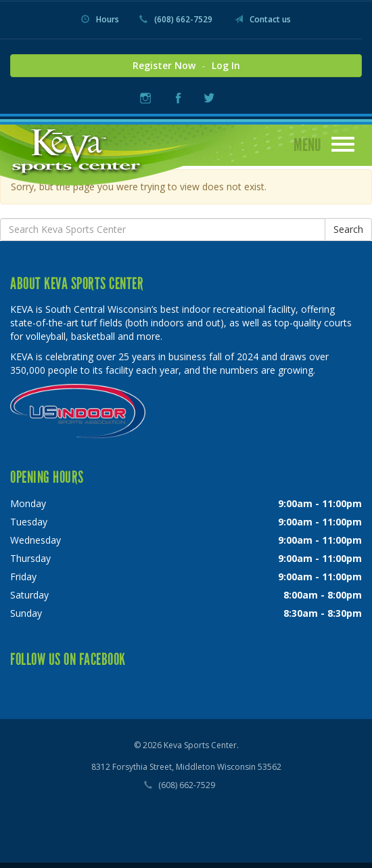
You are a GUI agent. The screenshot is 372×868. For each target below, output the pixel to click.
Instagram (145, 98)
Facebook (178, 98)
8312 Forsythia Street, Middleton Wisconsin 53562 (186, 767)
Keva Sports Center (77, 150)
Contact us (263, 19)
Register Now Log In (186, 65)
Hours (100, 19)
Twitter (208, 98)
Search (348, 229)
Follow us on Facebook (68, 659)
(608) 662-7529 (176, 19)
